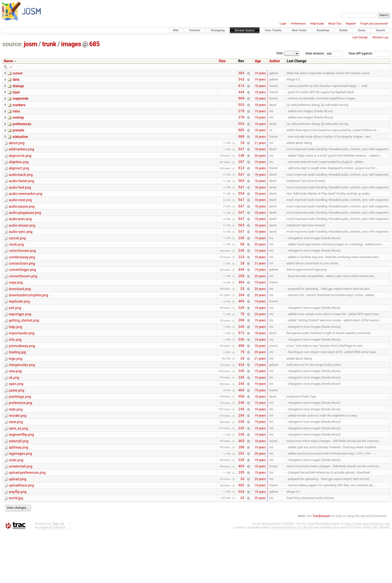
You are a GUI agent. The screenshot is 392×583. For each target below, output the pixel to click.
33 (242, 315)
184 (241, 456)
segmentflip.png (21, 477)
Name (8, 61)
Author (275, 61)
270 (241, 116)
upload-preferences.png (27, 520)
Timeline (194, 30)
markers (19, 109)
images (71, 44)
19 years (260, 73)
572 (241, 364)
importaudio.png (22, 364)
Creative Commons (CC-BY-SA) (292, 578)
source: (13, 44)
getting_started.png (24, 350)
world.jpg (16, 548)
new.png (15, 406)
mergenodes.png (22, 399)
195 (241, 520)
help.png (15, 357)
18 (242, 286)
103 (241, 300)
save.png (16, 463)
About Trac (335, 24)
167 (241, 173)
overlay (18, 123)
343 (241, 81)
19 (242, 152)
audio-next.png (20, 215)
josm (30, 44)
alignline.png (19, 172)
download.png (20, 314)
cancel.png (17, 258)
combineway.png (22, 279)
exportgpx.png (20, 343)
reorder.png (18, 456)
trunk (49, 44)
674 (241, 88)
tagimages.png (20, 499)
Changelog (217, 30)
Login (283, 24)
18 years (260, 88)
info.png (15, 371)
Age (258, 61)
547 (241, 159)
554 (241, 208)
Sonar (362, 30)
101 (241, 499)
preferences (22, 130)
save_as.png (18, 470)
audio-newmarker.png (25, 208)
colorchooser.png (22, 272)
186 (241, 492)
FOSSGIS (287, 575)
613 (241, 180)
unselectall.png (20, 513)
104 (241, 322)
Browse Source (245, 30)
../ (10, 67)
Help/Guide (317, 24)
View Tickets (273, 30)
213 (241, 279)
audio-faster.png (21, 194)
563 (241, 194)
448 (241, 293)
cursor (17, 73)
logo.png (15, 392)
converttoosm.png (23, 300)
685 (94, 44)
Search (380, 30)
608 (241, 145)
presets (18, 137)
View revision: (315, 53)
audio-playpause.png (25, 229)
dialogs (18, 87)
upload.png (17, 527)
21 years (260, 151)
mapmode (20, 101)
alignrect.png (19, 179)
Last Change (360, 37)
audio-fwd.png (20, 201)
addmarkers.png (21, 158)
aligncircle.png (20, 165)
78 (242, 343)
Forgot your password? (374, 24)
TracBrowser (321, 567)
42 (242, 549)
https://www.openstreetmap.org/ (367, 575)
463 (241, 485)
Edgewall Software (52, 578)
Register (351, 24)
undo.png (16, 506)
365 (241, 74)
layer (16, 94)
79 (242, 385)
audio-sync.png (21, 250)
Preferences (298, 24)
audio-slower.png (22, 243)
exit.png (15, 336)
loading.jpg (17, 385)
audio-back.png (21, 187)
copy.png (16, 307)
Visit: (280, 53)
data (16, 80)
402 (241, 534)
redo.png (16, 449)
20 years (260, 166)
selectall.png (19, 485)
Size (222, 61)
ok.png (14, 414)
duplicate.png (19, 328)
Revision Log (380, 37)
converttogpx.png (22, 293)
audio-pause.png (22, 222)
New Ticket (299, 30)
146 (241, 166)
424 (241, 400)
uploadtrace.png (21, 534)
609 (241, 102)
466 (241, 378)
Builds (344, 30)
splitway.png (18, 492)
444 (241, 95)
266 (241, 350)
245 (241, 258)
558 (241, 435)
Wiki (176, 30)
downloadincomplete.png (28, 321)
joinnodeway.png (22, 378)
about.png (17, 151)
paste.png (16, 428)
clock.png (16, 265)
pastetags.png (20, 435)
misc (16, 116)
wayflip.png (18, 541)
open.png (16, 421)
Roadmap (323, 30)
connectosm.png (22, 286)
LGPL (375, 578)
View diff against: (369, 53)
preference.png (20, 442)
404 (241, 307)
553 (241, 109)
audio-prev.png (20, 236)
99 (242, 265)
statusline (20, 144)
